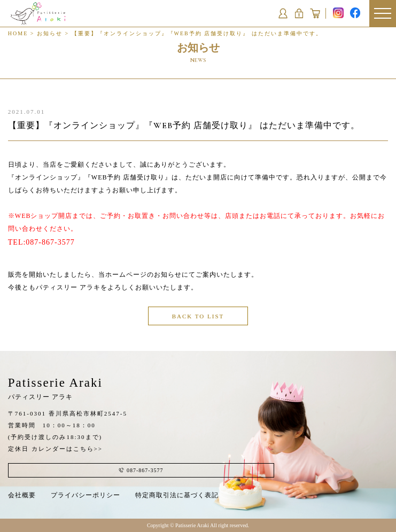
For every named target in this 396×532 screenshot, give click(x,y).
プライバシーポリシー (86, 495)
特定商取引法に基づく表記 (177, 495)
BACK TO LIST (198, 316)
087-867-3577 (50, 242)
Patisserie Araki (55, 388)
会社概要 (22, 495)
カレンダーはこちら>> (67, 449)
